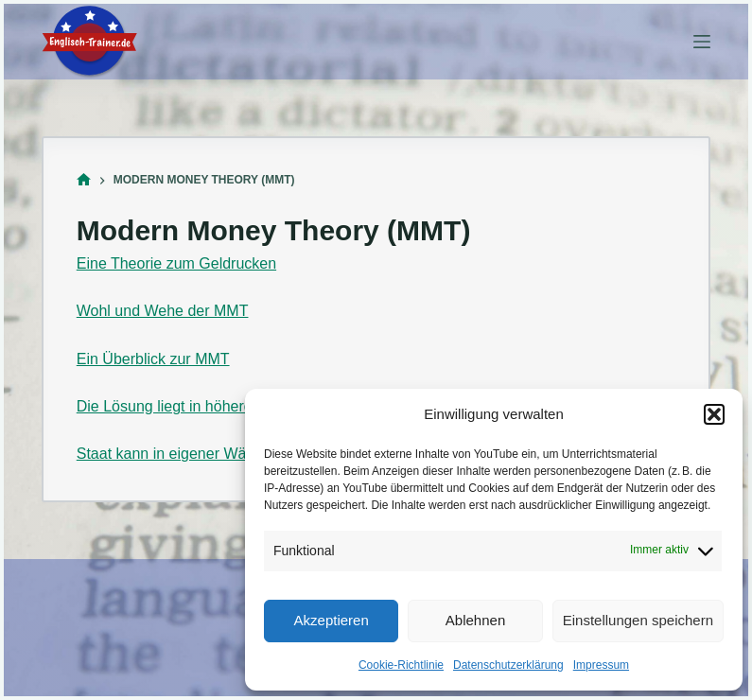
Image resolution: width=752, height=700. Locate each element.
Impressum (601, 665)
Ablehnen (475, 620)
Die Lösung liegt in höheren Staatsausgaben (226, 406)
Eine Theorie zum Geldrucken (176, 263)
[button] (714, 414)
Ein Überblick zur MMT (153, 359)
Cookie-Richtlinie (401, 665)
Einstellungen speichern (638, 620)
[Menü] (702, 42)
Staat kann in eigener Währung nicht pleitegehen (240, 454)
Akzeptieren (332, 620)
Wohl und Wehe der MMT (163, 311)
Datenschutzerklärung (508, 665)
